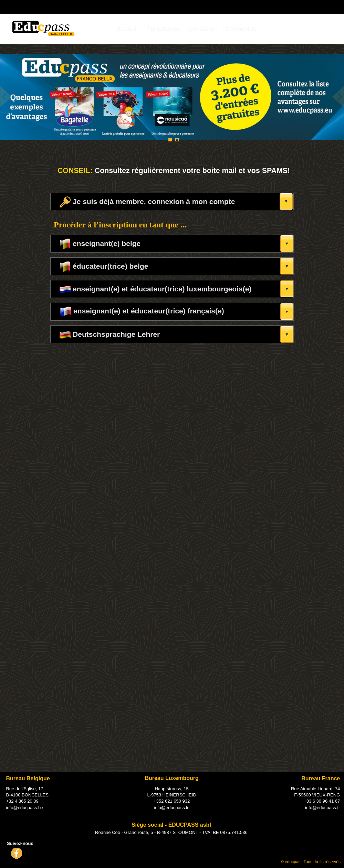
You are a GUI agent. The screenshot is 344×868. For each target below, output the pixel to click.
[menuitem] (127, 29)
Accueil (127, 29)
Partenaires (163, 29)
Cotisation (203, 29)
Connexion (241, 29)
